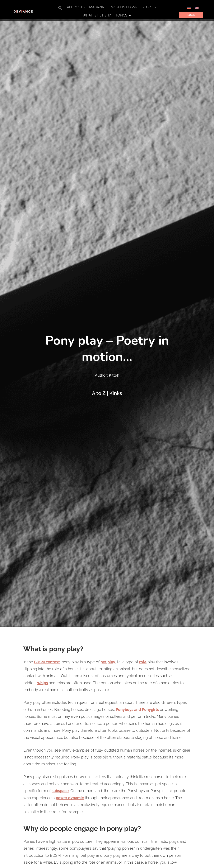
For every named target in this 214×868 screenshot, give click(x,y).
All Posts (76, 8)
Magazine (98, 8)
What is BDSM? (124, 8)
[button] (60, 9)
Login (191, 15)
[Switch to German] (189, 8)
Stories (149, 8)
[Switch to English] (197, 8)
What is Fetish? (97, 16)
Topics (121, 16)
